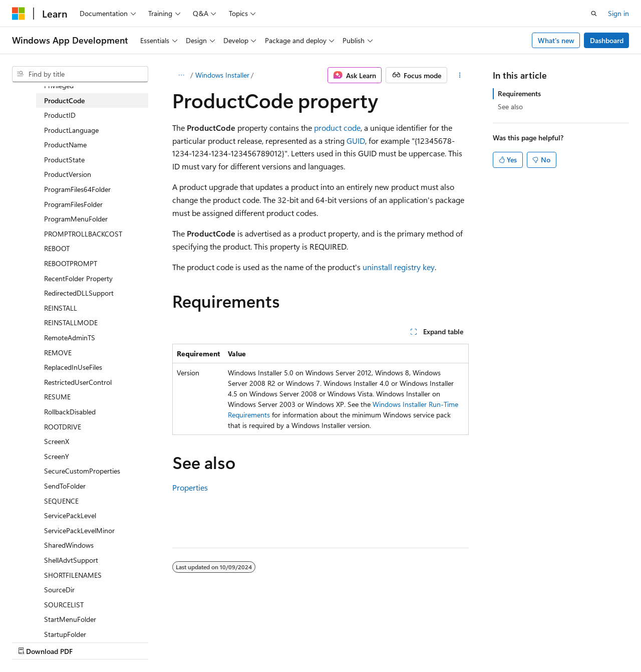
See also (510, 106)
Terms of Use (269, 642)
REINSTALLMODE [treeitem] (71, 322)
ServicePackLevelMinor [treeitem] (79, 530)
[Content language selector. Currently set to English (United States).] (58, 617)
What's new (556, 40)
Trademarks (318, 642)
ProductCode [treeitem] (64, 100)
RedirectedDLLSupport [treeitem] (79, 293)
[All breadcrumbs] (181, 75)
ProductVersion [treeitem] (68, 174)
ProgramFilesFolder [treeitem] (73, 204)
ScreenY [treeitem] (57, 456)
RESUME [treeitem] (57, 397)
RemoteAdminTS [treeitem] (70, 338)
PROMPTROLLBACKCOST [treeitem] (83, 234)
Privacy (219, 642)
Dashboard (607, 40)
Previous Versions (91, 642)
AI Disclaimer (32, 642)
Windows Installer (222, 75)
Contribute (179, 642)
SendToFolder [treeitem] (65, 486)
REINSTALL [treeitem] (61, 308)
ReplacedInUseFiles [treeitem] (73, 367)
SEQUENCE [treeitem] (61, 501)
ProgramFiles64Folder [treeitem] (77, 189)
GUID (356, 141)
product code (337, 128)
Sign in (618, 13)
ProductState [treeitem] (64, 160)
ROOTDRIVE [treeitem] (63, 427)
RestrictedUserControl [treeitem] (78, 382)
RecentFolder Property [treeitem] (78, 278)
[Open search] (594, 14)
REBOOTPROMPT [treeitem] (71, 263)
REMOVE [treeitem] (58, 353)
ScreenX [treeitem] (57, 441)
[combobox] (80, 74)
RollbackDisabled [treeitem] (70, 412)
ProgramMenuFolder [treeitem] (76, 219)
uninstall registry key (399, 267)
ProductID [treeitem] (60, 115)
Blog (136, 642)
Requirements (519, 93)
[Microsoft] (19, 14)
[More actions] (460, 75)
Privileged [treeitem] (59, 85)
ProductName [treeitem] (65, 145)
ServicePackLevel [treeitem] (70, 515)
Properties (190, 487)
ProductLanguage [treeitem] (71, 130)
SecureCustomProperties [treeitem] (82, 471)
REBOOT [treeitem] (57, 248)
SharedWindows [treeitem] (69, 545)
